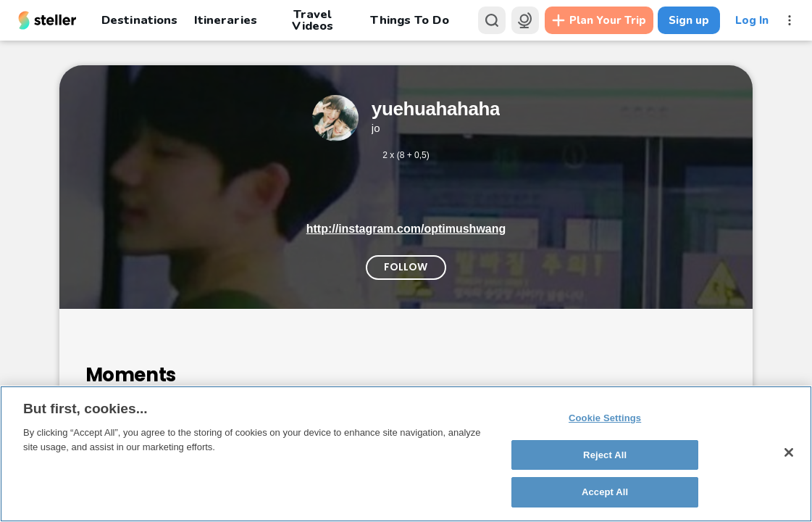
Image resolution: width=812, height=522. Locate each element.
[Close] (789, 452)
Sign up (689, 20)
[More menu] (790, 20)
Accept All (605, 492)
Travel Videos (313, 20)
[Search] (492, 20)
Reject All (605, 455)
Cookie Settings (605, 418)
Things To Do (409, 20)
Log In (752, 20)
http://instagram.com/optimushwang (406, 229)
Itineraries (225, 20)
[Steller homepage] (47, 20)
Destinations (139, 20)
